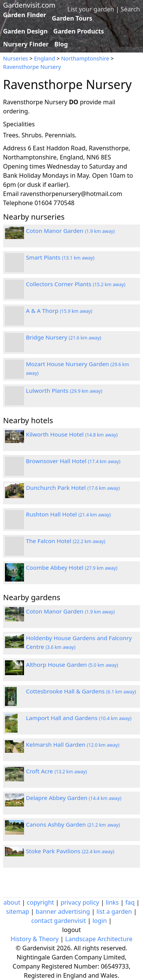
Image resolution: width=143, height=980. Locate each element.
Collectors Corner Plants (76, 284)
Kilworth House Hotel (72, 434)
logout (71, 930)
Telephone (18, 203)
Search (130, 9)
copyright (40, 902)
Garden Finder (25, 15)
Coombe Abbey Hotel (72, 567)
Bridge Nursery (63, 337)
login (100, 921)
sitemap (18, 911)
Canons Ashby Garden (73, 824)
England (44, 58)
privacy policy (80, 902)
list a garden (114, 911)
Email (11, 194)
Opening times (24, 166)
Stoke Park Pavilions (70, 851)
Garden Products (79, 31)
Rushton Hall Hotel (68, 514)
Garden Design (25, 31)
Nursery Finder (26, 44)
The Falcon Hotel (66, 541)
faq (130, 902)
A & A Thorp (59, 311)
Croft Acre (56, 771)
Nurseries (15, 58)
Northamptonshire (85, 58)
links (112, 902)
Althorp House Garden (72, 664)
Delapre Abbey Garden (74, 798)
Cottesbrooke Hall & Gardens (81, 691)
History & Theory (35, 939)
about (12, 902)
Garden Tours (72, 18)
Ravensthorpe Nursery (32, 67)
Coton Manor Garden (70, 231)
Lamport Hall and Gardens (79, 718)
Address (15, 148)
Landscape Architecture (99, 939)
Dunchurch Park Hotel (73, 488)
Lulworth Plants (64, 390)
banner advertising (63, 911)
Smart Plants (60, 257)
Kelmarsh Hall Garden (73, 744)
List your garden (91, 9)
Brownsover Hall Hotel (73, 461)
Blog (61, 44)
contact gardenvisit (59, 921)
